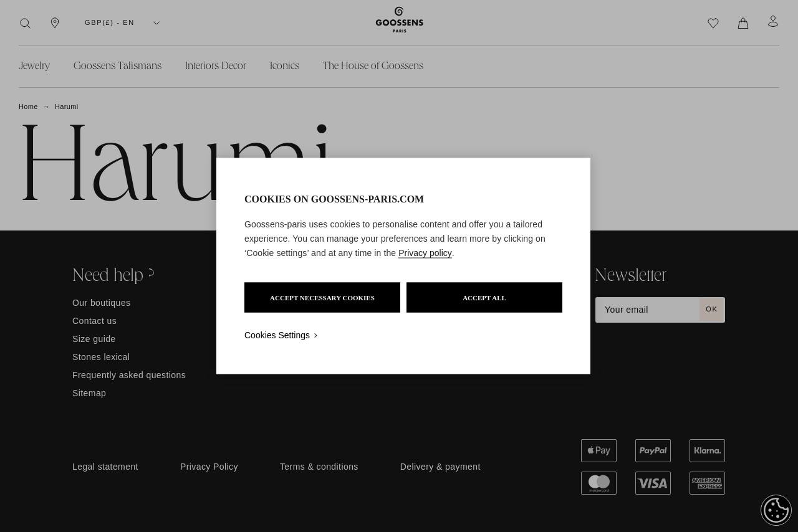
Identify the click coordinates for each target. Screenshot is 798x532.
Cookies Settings (277, 335)
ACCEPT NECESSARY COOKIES (322, 298)
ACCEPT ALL (484, 298)
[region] (403, 266)
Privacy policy (425, 253)
